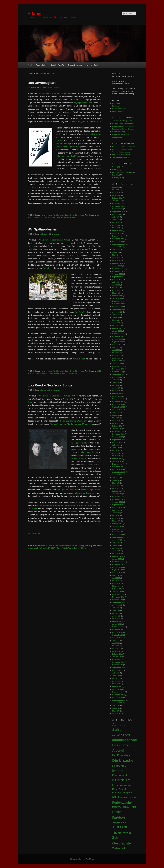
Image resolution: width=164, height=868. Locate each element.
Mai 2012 (116, 646)
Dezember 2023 (118, 269)
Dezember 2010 (118, 692)
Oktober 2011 (117, 665)
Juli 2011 (116, 673)
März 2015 (116, 554)
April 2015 (116, 551)
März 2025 (116, 228)
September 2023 (119, 277)
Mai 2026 (116, 190)
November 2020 (118, 369)
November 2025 (118, 206)
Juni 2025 (116, 220)
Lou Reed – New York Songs (50, 385)
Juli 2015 (116, 543)
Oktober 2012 (117, 632)
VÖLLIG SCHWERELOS (122, 155)
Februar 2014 (117, 589)
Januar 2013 (117, 624)
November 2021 (118, 336)
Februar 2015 (117, 556)
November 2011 (118, 662)
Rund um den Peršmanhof (123, 149)
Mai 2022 (116, 320)
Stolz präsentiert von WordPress (82, 859)
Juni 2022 (116, 317)
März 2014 (116, 586)
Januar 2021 (117, 364)
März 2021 (116, 358)
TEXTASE (74, 217)
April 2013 (116, 616)
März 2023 (116, 293)
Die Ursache (44, 217)
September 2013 (119, 602)
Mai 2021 (116, 353)
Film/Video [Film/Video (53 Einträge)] (119, 766)
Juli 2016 (116, 510)
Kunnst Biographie (75, 65)
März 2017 (116, 488)
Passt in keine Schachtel (62, 215)
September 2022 (119, 309)
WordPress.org (118, 111)
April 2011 (116, 681)
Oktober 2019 (117, 404)
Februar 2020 (117, 393)
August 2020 (117, 377)
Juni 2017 (116, 480)
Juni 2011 (116, 676)
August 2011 (117, 670)
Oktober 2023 (117, 274)
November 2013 (118, 597)
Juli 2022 (116, 315)
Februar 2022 (117, 328)
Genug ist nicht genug (121, 152)
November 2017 (118, 467)
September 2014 (119, 570)
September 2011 (119, 668)
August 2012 (117, 638)
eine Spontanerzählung (67, 490)
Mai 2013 (116, 613)
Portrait (65, 548)
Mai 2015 (116, 548)
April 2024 (116, 258)
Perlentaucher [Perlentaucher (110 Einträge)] (123, 803)
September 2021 (119, 342)
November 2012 (118, 629)
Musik (51, 373)
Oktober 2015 (117, 535)
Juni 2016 (116, 513)
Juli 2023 (116, 282)
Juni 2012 (116, 643)
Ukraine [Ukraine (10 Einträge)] (127, 833)
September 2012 (119, 635)
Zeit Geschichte (74, 373)
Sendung (81, 215)
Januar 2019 (117, 429)
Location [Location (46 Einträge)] (118, 785)
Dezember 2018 (118, 431)
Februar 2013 (117, 621)
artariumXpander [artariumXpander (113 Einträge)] (125, 740)
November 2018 (118, 434)
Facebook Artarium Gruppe (123, 129)
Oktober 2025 (117, 209)
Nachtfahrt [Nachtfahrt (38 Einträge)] (130, 797)
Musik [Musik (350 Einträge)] (117, 797)
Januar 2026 (117, 201)
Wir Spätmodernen (42, 229)
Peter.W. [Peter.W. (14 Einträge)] (117, 807)
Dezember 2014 (118, 562)
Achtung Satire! (33, 217)
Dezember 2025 (118, 203)
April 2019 (116, 421)
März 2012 (116, 651)
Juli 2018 (116, 445)
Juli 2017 (116, 477)
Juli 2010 (116, 706)
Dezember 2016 (118, 497)
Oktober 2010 (117, 697)
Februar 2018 (117, 459)
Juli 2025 (116, 217)
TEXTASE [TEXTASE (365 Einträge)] (120, 827)
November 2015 (118, 532)
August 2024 (117, 247)
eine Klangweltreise (91, 490)
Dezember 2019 (118, 399)
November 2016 (118, 499)
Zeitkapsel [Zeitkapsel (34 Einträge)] (119, 848)
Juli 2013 (116, 608)
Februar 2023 (117, 296)
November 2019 (118, 402)
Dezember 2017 (118, 464)
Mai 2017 (116, 483)
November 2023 (118, 271)
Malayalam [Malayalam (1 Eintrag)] (128, 786)
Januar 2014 (117, 592)
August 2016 (117, 507)
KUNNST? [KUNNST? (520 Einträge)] (121, 780)
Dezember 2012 (118, 627)
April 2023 (116, 290)
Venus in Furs (79, 359)
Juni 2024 (116, 252)
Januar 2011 (117, 689)
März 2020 (116, 391)
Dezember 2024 (118, 236)
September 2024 (119, 244)
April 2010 (116, 714)
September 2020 (119, 374)
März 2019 (116, 423)
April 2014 (116, 583)
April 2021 (116, 355)
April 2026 (116, 193)
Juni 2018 (116, 448)
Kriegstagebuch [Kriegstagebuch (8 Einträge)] (120, 775)
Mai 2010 (116, 711)
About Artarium (41, 65)
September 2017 (119, 472)
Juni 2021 (116, 350)
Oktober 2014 (117, 567)
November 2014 (118, 564)
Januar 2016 (117, 526)
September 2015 (119, 537)
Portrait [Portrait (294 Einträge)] (118, 812)
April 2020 (116, 388)
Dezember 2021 (118, 334)
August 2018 (117, 442)
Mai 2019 (116, 418)
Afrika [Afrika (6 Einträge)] (115, 735)
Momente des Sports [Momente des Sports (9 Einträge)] (122, 792)
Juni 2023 (116, 285)
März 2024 (116, 260)
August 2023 (117, 279)
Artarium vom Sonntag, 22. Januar (54, 240)
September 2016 (119, 505)
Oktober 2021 (117, 339)
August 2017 (117, 475)
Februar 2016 (117, 524)
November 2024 (118, 239)
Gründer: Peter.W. (58, 65)
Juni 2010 (116, 708)
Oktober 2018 (117, 437)
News (50, 215)
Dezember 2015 (118, 529)
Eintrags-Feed (118, 106)
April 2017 (116, 486)
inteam (52, 217)
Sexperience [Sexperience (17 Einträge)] (119, 822)
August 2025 (117, 214)
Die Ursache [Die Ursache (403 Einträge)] (123, 760)
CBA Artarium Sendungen (122, 124)
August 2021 (117, 345)
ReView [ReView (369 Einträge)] (119, 818)
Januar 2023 (117, 298)
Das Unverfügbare (42, 83)
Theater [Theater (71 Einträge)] (117, 833)
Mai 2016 (116, 516)
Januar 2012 (117, 657)
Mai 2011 (116, 678)
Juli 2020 (116, 380)
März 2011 (116, 684)
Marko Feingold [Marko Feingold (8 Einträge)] (120, 789)
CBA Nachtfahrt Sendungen (123, 126)
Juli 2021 (116, 347)
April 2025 (116, 225)
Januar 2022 (117, 331)
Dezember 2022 (118, 301)
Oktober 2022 (117, 307)
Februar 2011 (117, 687)
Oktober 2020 (117, 372)
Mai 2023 (116, 288)
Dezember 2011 (118, 659)
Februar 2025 (117, 231)
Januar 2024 (117, 266)
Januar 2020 (117, 396)
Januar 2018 (117, 461)
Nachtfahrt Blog (119, 132)
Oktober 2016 (117, 502)
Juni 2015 (116, 545)
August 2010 (117, 703)
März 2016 (116, 521)
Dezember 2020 (118, 366)
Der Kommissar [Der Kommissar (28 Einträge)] (122, 755)
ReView (66, 217)
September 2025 (119, 212)
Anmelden (116, 103)
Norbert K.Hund (92, 65)
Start (30, 65)
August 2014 (117, 573)
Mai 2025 (116, 222)
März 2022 (116, 325)
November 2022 (118, 304)
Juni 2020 (116, 383)
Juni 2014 (116, 578)
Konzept (44, 215)
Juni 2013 (116, 611)
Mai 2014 (116, 581)
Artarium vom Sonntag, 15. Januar (54, 396)
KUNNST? (59, 217)
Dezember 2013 (118, 594)
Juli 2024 (116, 250)
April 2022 (116, 323)
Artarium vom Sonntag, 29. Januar (54, 93)
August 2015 (117, 540)
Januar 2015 (117, 559)
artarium (57, 87)
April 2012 (116, 648)
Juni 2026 (116, 187)
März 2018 (116, 456)
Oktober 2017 (117, 469)
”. (73, 421)
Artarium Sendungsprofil (122, 121)
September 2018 (119, 440)
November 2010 (118, 695)
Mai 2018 (116, 450)
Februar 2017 (117, 491)
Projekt (74, 215)
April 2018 (116, 453)
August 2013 (117, 605)
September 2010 (119, 700)
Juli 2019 (116, 412)
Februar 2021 (117, 361)
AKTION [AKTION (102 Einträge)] (124, 735)
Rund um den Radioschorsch (124, 147)
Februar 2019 (117, 426)
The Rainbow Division (121, 157)
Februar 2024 (117, 263)
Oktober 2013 (117, 600)
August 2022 (117, 312)
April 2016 (116, 518)
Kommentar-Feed (119, 109)
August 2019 (117, 410)
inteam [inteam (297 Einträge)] (118, 771)
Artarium (36, 13)
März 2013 (116, 619)
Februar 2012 (117, 654)
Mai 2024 (116, 255)
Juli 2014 (116, 575)
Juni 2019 (116, 415)
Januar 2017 (117, 494)
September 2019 (119, 407)
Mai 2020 (116, 385)
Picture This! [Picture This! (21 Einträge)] (129, 807)
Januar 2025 (117, 233)
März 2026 (116, 195)
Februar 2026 (117, 198)
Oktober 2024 (117, 241)
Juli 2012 (116, 640)
